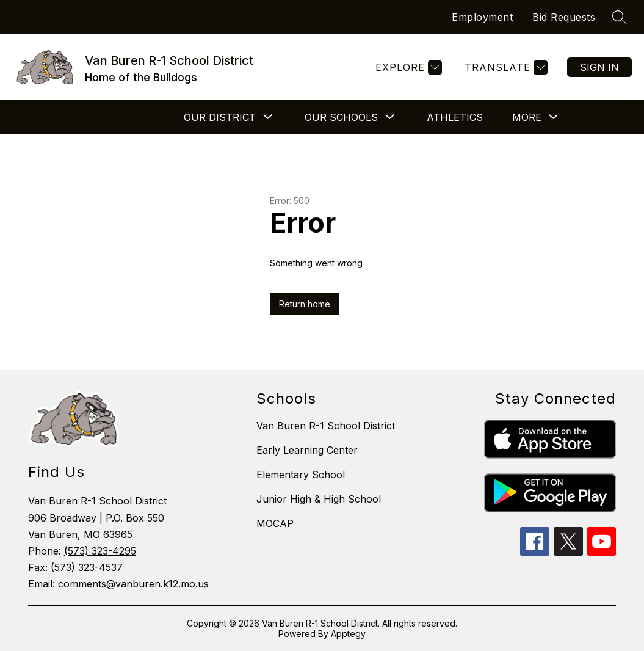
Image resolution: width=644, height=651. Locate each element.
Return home (305, 304)
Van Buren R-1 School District (326, 426)
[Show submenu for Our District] (220, 117)
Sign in (599, 67)
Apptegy (348, 634)
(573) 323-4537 (87, 567)
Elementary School (301, 475)
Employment (482, 17)
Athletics (455, 117)
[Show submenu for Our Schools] (341, 117)
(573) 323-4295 (100, 551)
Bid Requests (564, 17)
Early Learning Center (307, 450)
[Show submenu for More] (527, 117)
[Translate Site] (505, 67)
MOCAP (275, 523)
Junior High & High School (319, 499)
